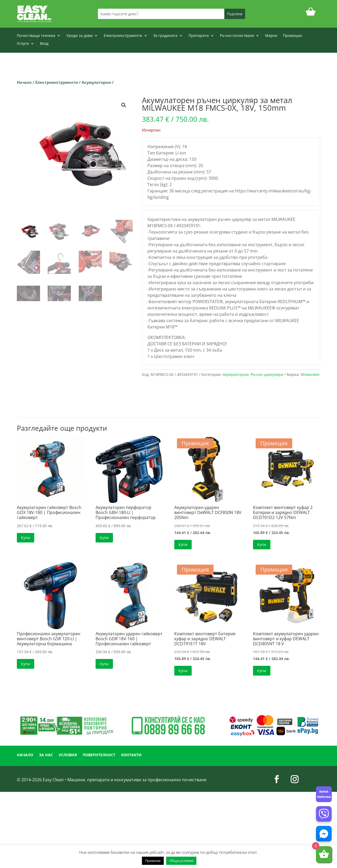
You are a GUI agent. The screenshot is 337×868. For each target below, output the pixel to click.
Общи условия (181, 861)
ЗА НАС (46, 755)
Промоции (293, 36)
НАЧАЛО (25, 755)
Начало (24, 82)
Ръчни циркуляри (267, 374)
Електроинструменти (123, 36)
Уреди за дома (80, 36)
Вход (44, 44)
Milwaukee (310, 374)
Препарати (199, 36)
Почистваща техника (36, 36)
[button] (124, 105)
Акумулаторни (96, 82)
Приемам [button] (153, 861)
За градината (165, 36)
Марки (271, 36)
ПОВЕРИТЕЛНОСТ (99, 755)
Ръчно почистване (237, 36)
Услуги (23, 44)
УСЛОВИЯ (68, 755)
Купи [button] (26, 538)
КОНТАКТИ (131, 755)
